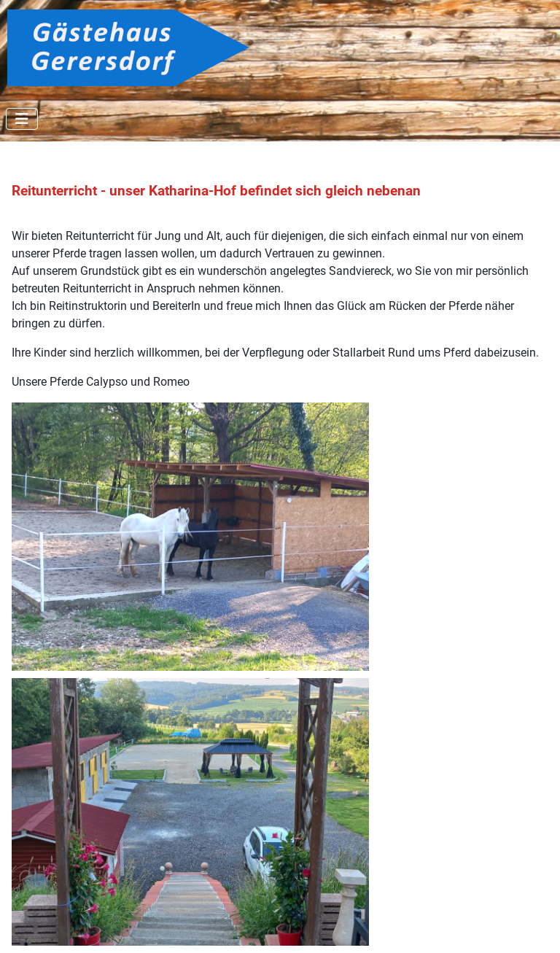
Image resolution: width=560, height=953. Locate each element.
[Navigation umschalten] (22, 119)
